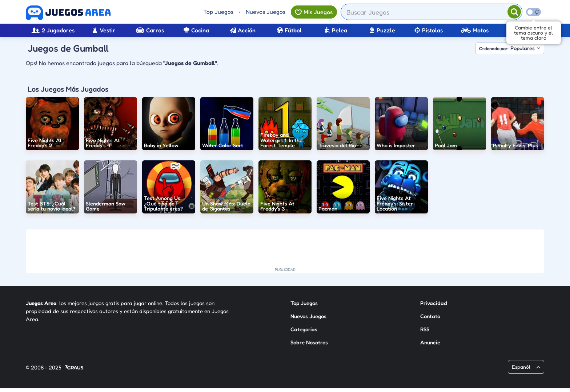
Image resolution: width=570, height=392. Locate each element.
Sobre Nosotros (309, 342)
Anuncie (430, 342)
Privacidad (434, 303)
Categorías (304, 329)
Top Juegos (218, 12)
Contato (430, 316)
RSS (425, 329)
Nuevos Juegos (266, 12)
